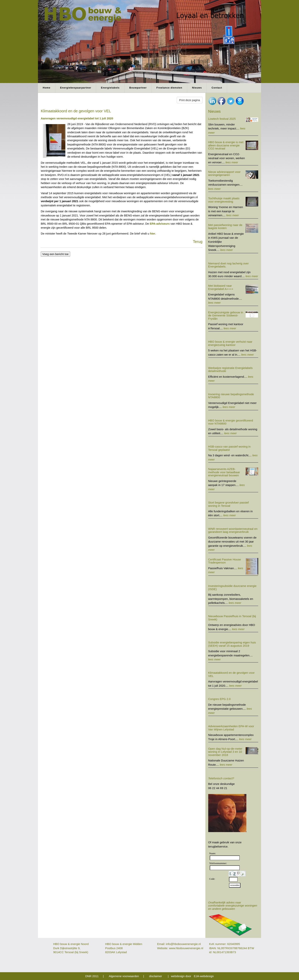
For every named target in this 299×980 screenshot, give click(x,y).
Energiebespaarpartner (76, 88)
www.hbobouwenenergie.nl (186, 948)
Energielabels (110, 88)
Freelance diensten (169, 88)
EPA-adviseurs (160, 224)
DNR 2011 (92, 976)
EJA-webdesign (204, 976)
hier (153, 233)
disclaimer (156, 976)
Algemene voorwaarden (124, 976)
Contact (217, 88)
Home (47, 88)
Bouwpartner (138, 88)
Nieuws (197, 88)
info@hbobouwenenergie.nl (183, 944)
